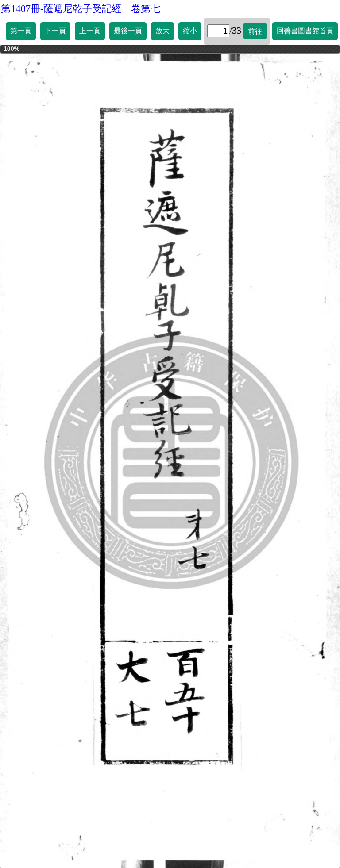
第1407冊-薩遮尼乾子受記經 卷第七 (81, 9)
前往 (255, 31)
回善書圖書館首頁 (305, 31)
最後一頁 (128, 31)
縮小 (190, 31)
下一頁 (55, 31)
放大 (162, 31)
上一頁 (90, 31)
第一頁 (21, 31)
